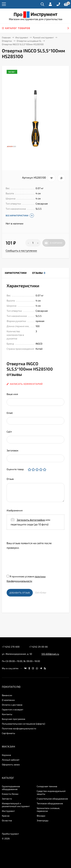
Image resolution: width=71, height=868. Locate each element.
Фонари (41, 816)
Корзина (6, 755)
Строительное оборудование (52, 799)
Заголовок (12, 450)
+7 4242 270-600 (11, 647)
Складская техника (47, 786)
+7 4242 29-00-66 (38, 647)
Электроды (43, 820)
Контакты (7, 714)
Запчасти (7, 799)
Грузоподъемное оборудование (11, 788)
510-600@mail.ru (50, 654)
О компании (8, 700)
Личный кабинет (11, 760)
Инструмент (22, 37)
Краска (6, 816)
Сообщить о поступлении (21, 251)
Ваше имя (12, 394)
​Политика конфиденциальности (19, 728)
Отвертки (7, 41)
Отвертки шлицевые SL (29, 41)
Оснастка (7, 820)
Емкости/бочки (10, 794)
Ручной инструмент (43, 37)
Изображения (15, 510)
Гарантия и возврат (13, 709)
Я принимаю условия (26, 579)
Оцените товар (15, 469)
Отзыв (10, 479)
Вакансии (7, 695)
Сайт (9, 432)
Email (10, 413)
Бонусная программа (14, 719)
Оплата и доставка (12, 705)
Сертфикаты (9, 733)
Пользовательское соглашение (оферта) (23, 724)
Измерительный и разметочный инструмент (16, 805)
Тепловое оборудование (50, 803)
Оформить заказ (11, 764)
